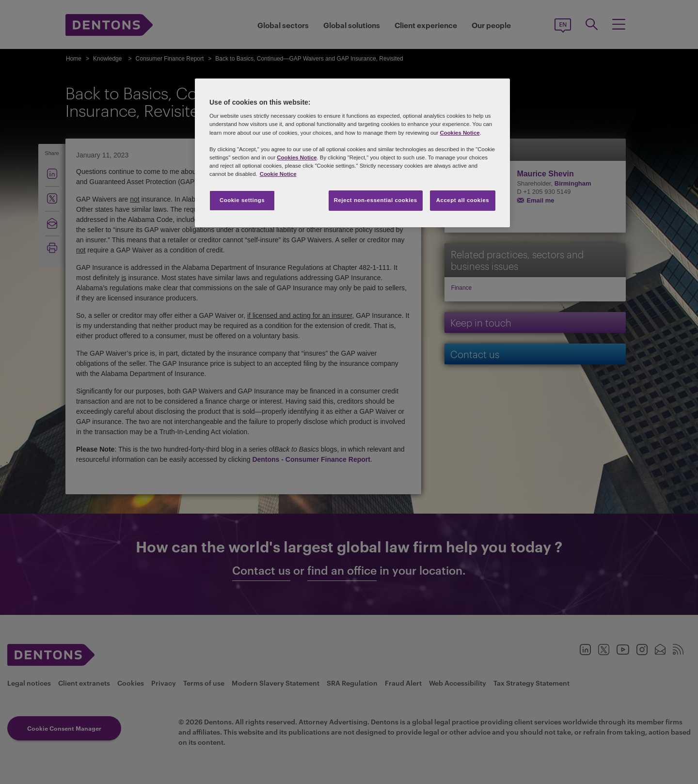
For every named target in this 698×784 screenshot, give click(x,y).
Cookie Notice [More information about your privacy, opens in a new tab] (278, 174)
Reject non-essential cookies (376, 200)
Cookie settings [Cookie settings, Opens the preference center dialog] (242, 200)
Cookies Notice (460, 133)
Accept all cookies (463, 200)
